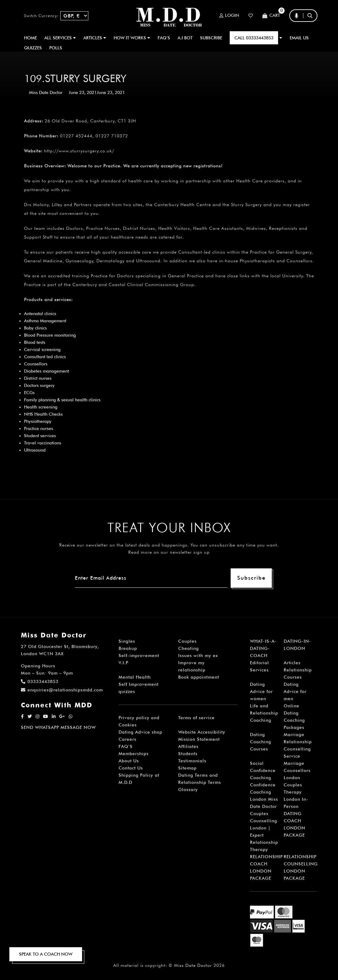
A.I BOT (185, 38)
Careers (127, 739)
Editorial (260, 663)
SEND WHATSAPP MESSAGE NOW (58, 727)
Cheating (189, 648)
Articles (292, 663)
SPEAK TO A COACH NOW (46, 954)
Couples (187, 641)
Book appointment (199, 677)
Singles (127, 641)
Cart (271, 16)
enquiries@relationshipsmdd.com (62, 690)
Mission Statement (199, 739)
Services (259, 670)
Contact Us (131, 768)
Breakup (128, 648)
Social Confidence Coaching (263, 770)
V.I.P (123, 663)
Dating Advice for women (261, 691)
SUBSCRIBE (211, 38)
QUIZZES (33, 48)
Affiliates (188, 746)
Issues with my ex (198, 656)
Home (30, 38)
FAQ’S (164, 38)
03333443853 (40, 681)
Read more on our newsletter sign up (169, 552)
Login (229, 16)
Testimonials (192, 761)
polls (56, 48)
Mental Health (135, 677)
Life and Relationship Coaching (264, 713)
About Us (129, 761)
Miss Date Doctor (46, 92)
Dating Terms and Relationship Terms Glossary (200, 782)
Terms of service (196, 718)
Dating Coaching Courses (261, 742)
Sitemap (187, 768)
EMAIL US (299, 38)
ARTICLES (95, 38)
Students (188, 754)
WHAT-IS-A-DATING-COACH (263, 648)
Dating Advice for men (295, 691)
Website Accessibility (202, 732)
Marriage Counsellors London (297, 770)
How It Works (132, 38)
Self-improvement (139, 656)
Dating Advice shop (140, 732)
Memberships (134, 754)
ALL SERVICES (60, 38)
